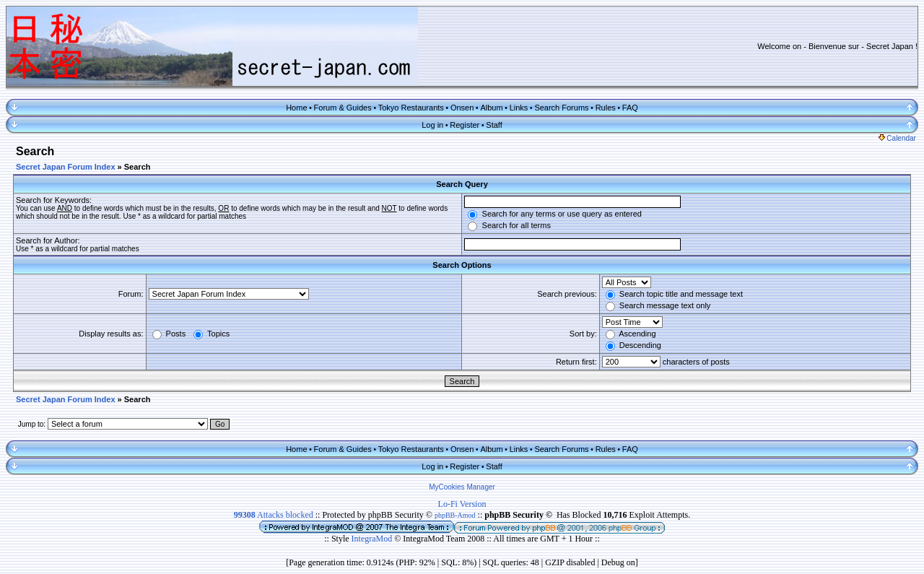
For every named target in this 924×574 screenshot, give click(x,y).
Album (491, 108)
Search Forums (561, 108)
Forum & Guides (343, 108)
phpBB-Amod (455, 515)
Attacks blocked (274, 515)
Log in (432, 125)
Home (296, 108)
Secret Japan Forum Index (66, 167)
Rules (606, 108)
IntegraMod (373, 539)
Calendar (897, 138)
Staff (494, 125)
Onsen (462, 108)
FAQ (630, 108)
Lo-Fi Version (462, 504)
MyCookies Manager (462, 487)
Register (465, 125)
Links (519, 108)
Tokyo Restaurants (411, 108)
